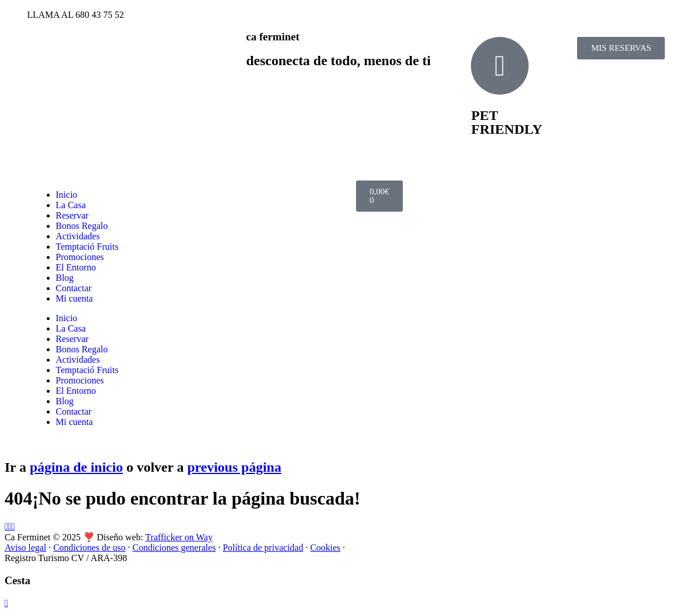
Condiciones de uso (89, 548)
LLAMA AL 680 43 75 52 (76, 15)
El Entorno (76, 267)
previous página (234, 467)
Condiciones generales (174, 548)
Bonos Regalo (82, 226)
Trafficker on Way (179, 537)
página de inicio (76, 467)
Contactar (74, 288)
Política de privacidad (263, 548)
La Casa (71, 205)
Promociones (80, 257)
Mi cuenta (74, 298)
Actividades (78, 236)
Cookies (325, 548)
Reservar (72, 215)
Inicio (67, 195)
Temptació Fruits (87, 247)
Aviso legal (25, 548)
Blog (65, 278)
